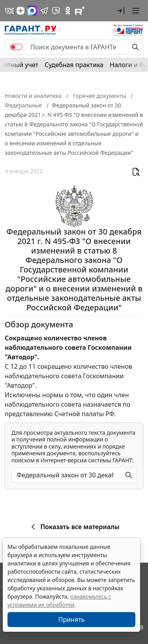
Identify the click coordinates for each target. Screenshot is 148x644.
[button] (121, 11)
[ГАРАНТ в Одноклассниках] (68, 11)
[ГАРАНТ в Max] (32, 11)
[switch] (16, 47)
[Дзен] (21, 11)
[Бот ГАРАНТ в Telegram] (56, 11)
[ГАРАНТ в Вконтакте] (9, 11)
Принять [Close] (72, 620)
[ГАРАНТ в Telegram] (44, 11)
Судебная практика (74, 65)
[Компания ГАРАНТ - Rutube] (80, 11)
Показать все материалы (74, 527)
